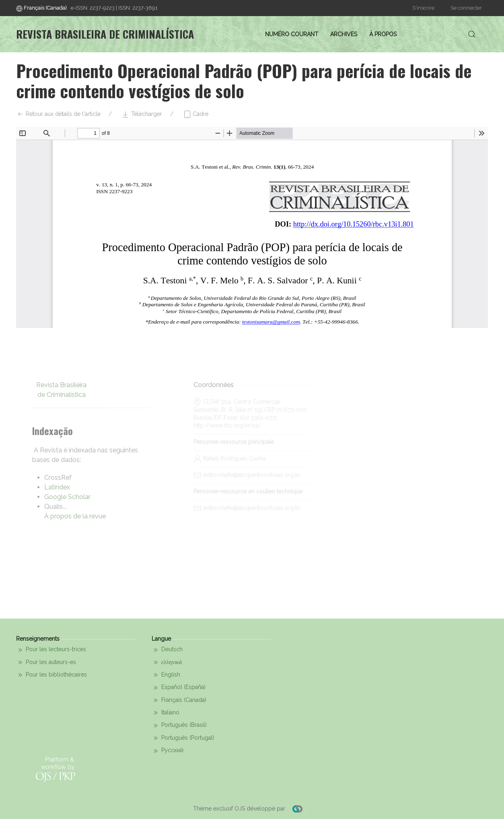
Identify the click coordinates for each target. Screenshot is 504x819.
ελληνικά (167, 662)
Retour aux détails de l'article (58, 114)
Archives (344, 34)
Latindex (57, 487)
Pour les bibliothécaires (51, 675)
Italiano (166, 713)
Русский (168, 751)
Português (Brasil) (179, 726)
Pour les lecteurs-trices (51, 650)
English (166, 675)
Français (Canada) (179, 700)
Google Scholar (67, 497)
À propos (383, 34)
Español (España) (179, 688)
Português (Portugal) (183, 738)
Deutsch (167, 650)
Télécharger (142, 114)
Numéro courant (292, 34)
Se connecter (466, 8)
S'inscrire (423, 8)
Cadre (196, 114)
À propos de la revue (75, 516)
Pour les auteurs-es (46, 662)
